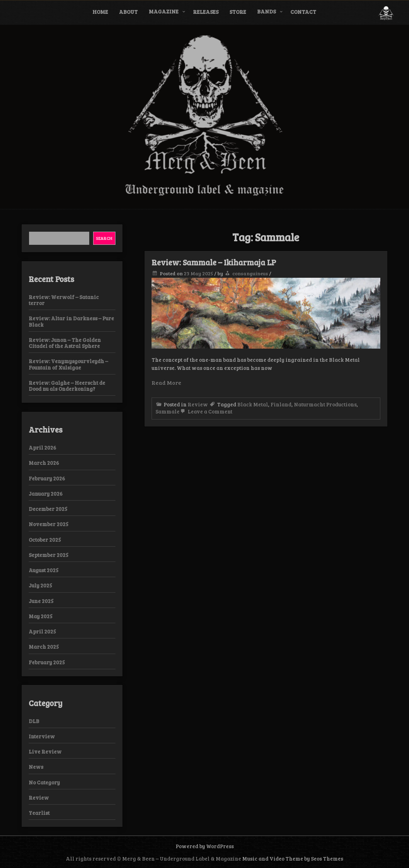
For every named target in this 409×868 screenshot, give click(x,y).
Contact (303, 12)
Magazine (164, 11)
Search (104, 238)
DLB (34, 721)
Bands (266, 11)
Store (238, 12)
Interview (42, 736)
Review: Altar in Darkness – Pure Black (71, 321)
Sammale (167, 411)
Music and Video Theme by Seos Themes (293, 858)
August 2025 (44, 570)
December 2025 (48, 509)
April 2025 (42, 631)
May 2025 (41, 616)
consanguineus (250, 273)
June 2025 (41, 601)
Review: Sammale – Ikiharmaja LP (214, 262)
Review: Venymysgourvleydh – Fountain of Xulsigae (68, 364)
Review (198, 404)
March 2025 (44, 647)
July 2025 (40, 585)
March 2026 (44, 463)
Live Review (45, 751)
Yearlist (39, 813)
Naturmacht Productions (325, 404)
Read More (166, 382)
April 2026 (42, 447)
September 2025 (49, 555)
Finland (281, 404)
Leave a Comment (206, 411)
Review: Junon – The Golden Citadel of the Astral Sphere (65, 343)
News (36, 767)
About (128, 12)
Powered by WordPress (205, 846)
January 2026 (46, 494)
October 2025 (45, 540)
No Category (44, 782)
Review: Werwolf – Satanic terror (64, 300)
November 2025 (49, 524)
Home (100, 12)
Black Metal (253, 404)
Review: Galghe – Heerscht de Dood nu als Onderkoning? (67, 386)
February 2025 (47, 662)
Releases (206, 12)
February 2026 (47, 478)
